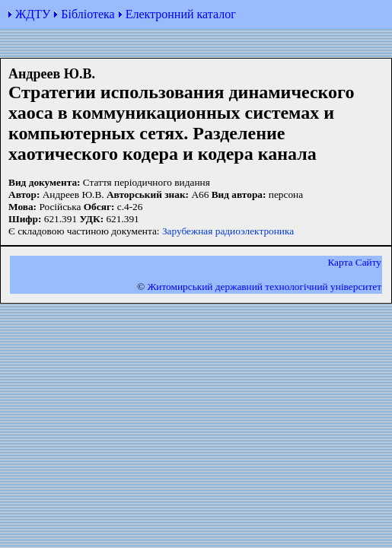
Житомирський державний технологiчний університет (264, 287)
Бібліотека (88, 14)
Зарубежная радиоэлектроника (228, 231)
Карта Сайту (354, 262)
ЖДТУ (33, 14)
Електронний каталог (181, 14)
